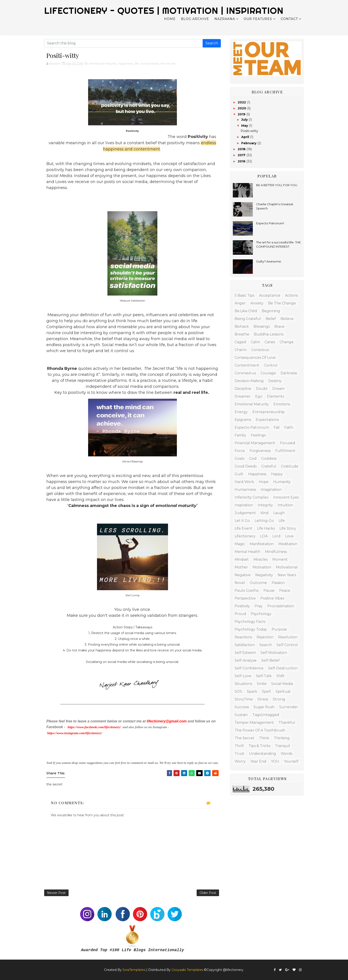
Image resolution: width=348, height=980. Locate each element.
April (246, 137)
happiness (126, 63)
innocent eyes (286, 497)
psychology (261, 614)
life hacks (266, 528)
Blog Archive (195, 19)
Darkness (289, 373)
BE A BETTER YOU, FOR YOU (277, 185)
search (266, 645)
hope (264, 482)
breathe (242, 334)
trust (239, 754)
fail (277, 427)
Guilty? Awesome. (269, 261)
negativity (264, 575)
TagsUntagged (266, 715)
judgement (245, 513)
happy (277, 474)
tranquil (283, 746)
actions (291, 295)
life (137, 63)
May (245, 126)
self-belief (270, 660)
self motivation (274, 653)
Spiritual (283, 691)
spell (266, 691)
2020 (242, 108)
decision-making (249, 381)
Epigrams (243, 420)
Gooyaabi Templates (187, 970)
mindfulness (276, 552)
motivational (287, 567)
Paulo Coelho (247, 591)
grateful (269, 466)
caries (270, 342)
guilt (239, 474)
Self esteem (245, 653)
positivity (242, 606)
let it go (242, 521)
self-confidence (249, 668)
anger (240, 303)
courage (268, 373)
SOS (238, 691)
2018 (242, 149)
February (249, 143)
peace (285, 591)
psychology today (251, 629)
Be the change (282, 303)
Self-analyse (246, 660)
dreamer (243, 396)
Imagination (271, 490)
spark (252, 691)
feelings (258, 435)
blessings (262, 326)
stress (263, 699)
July (245, 120)
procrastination (281, 606)
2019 (242, 114)
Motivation (262, 567)
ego (259, 396)
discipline (243, 389)
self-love (243, 676)
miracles (261, 559)
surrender (289, 707)
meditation (288, 544)
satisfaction (245, 645)
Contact (289, 19)
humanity (282, 482)
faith (289, 427)
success (242, 707)
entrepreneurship (269, 412)
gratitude (290, 466)
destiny (275, 381)
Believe (287, 319)
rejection (265, 637)
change (287, 342)
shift (280, 676)
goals (239, 458)
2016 (242, 161)
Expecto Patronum (252, 427)
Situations (243, 684)
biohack (242, 326)
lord (276, 536)
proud (240, 614)
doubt (262, 389)
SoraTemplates (134, 970)
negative (243, 575)
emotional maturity (103, 63)
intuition (285, 505)
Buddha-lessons (269, 334)
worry (240, 761)
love (289, 536)
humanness (245, 490)
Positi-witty (249, 131)
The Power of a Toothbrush (260, 730)
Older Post (208, 893)
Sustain (241, 715)
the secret (168, 63)
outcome (258, 583)
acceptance (270, 295)
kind (265, 513)
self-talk (264, 676)
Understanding (263, 754)
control (271, 365)
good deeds (246, 466)
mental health (247, 552)
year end (258, 761)
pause (269, 591)
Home (170, 19)
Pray (259, 606)
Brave (279, 326)
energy (241, 412)
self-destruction (283, 668)
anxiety (257, 303)
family (240, 435)
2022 (242, 102)
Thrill (239, 746)
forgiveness (260, 451)
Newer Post (56, 893)
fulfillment (285, 451)
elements (276, 396)
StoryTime (244, 699)
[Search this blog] (124, 43)
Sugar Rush (264, 707)
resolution (288, 637)
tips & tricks (259, 746)
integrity (265, 505)
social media (150, 63)
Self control (287, 645)
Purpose (279, 629)
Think (264, 738)
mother (241, 567)
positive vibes (272, 598)
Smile (262, 684)
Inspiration (244, 505)
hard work (244, 482)
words (287, 754)
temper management (254, 723)
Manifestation (262, 544)
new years (287, 575)
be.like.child (246, 311)
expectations (267, 420)
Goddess (269, 458)
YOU (275, 761)
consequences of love (255, 358)
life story (288, 528)
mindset (242, 559)
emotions (282, 404)
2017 (242, 155)
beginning (271, 311)
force (240, 451)
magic (240, 544)
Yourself (291, 761)
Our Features (258, 19)
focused (288, 443)
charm (241, 350)
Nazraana (225, 19)
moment (280, 559)
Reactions (243, 637)
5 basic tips (244, 295)
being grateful (248, 319)
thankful (287, 723)
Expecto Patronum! (270, 223)
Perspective (245, 598)
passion (278, 583)
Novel (240, 583)
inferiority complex (252, 497)
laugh (279, 513)
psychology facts (250, 622)
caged (240, 342)
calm (255, 342)
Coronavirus (245, 373)
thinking (282, 738)
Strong (279, 699)
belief (271, 319)
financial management (255, 443)
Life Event (243, 528)
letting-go (264, 521)
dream (278, 389)
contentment (247, 365)
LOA (264, 536)
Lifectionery (245, 536)
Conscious (260, 350)
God (253, 458)
